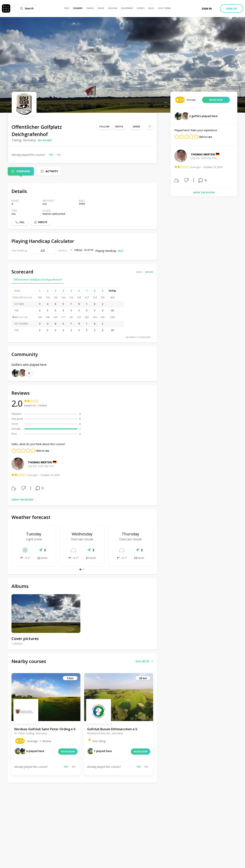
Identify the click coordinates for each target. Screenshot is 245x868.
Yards (139, 272)
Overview (23, 171)
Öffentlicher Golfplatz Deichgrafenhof (38, 280)
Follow (104, 127)
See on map (45, 140)
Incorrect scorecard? (138, 337)
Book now (68, 752)
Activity (52, 171)
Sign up (232, 9)
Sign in (207, 9)
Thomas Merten (40, 462)
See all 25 (144, 661)
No (59, 155)
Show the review (22, 500)
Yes (51, 155)
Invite (119, 127)
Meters (149, 272)
